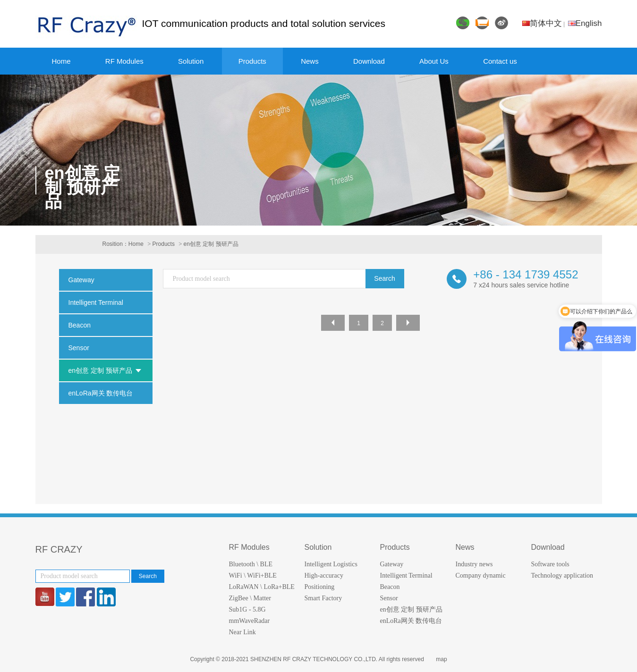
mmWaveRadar (250, 621)
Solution (191, 61)
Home (61, 61)
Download (369, 61)
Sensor (389, 598)
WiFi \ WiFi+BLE (253, 575)
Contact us (500, 61)
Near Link (242, 632)
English (585, 23)
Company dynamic (481, 575)
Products (252, 61)
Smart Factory (323, 598)
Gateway (392, 564)
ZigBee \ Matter (250, 598)
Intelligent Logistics (331, 564)
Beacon (390, 587)
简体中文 (542, 23)
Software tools (550, 564)
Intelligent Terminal (406, 575)
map (441, 659)
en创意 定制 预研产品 (211, 244)
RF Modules (124, 61)
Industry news (474, 564)
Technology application (562, 575)
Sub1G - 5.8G (247, 609)
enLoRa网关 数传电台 (411, 621)
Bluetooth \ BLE (251, 564)
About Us (434, 61)
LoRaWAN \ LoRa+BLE (262, 587)
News (310, 61)
